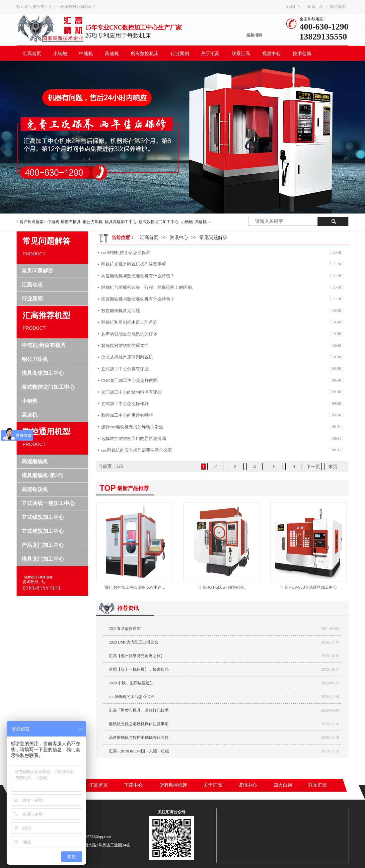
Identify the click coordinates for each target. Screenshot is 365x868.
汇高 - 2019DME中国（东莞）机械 (139, 751)
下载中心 (133, 785)
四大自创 (283, 785)
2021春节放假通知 (125, 629)
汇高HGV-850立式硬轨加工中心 (308, 587)
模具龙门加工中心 (43, 559)
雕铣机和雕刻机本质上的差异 (129, 322)
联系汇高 (315, 7)
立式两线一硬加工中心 (48, 503)
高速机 (112, 54)
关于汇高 (210, 54)
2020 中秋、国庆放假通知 (131, 683)
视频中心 (271, 54)
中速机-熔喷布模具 (64, 222)
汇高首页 (32, 54)
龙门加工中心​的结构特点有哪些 (131, 392)
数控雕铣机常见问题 (121, 311)
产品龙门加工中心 (43, 545)
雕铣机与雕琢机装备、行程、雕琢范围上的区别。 (149, 287)
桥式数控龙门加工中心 (159, 222)
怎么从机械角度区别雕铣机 (127, 357)
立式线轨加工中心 (43, 517)
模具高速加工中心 (121, 222)
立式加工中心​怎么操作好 (125, 404)
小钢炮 (60, 54)
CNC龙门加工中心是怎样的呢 (129, 380)
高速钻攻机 (35, 489)
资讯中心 (179, 237)
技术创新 (302, 54)
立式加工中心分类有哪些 (125, 369)
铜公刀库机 (93, 222)
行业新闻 (32, 299)
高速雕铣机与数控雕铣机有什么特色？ (138, 276)
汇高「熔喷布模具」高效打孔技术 (139, 710)
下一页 (313, 467)
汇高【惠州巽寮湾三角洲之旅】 (137, 656)
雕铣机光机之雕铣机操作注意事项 (134, 264)
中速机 (86, 54)
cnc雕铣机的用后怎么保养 (126, 253)
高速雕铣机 (35, 461)
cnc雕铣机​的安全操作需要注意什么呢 (137, 450)
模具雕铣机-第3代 (42, 475)
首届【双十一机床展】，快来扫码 (139, 669)
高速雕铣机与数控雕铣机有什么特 (139, 738)
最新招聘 (254, 35)
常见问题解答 (37, 271)
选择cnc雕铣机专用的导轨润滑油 (132, 427)
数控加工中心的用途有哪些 (127, 415)
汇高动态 (32, 285)
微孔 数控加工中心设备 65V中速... (135, 587)
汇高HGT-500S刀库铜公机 (222, 587)
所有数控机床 (145, 54)
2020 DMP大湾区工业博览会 (134, 642)
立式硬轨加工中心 (43, 531)
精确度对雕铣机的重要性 (125, 346)
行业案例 (180, 54)
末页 (333, 467)
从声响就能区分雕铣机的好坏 (129, 334)
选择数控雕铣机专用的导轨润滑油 (134, 438)
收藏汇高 (293, 7)
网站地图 (338, 7)
